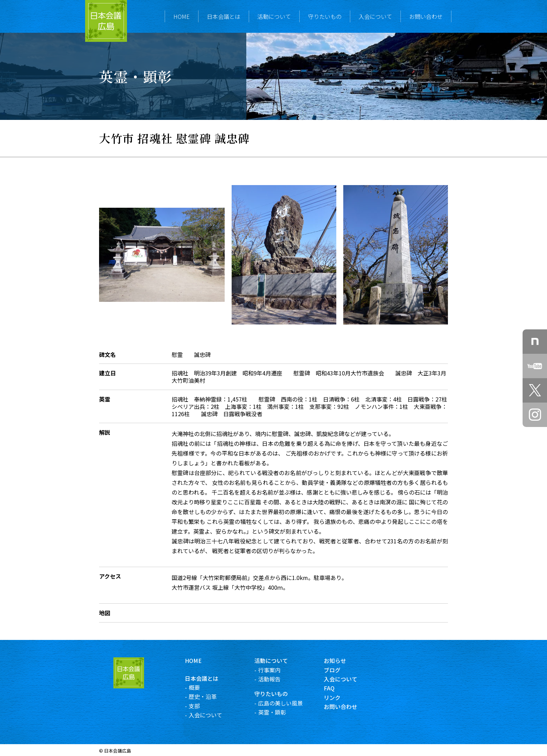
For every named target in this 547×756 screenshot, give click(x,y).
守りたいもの (325, 16)
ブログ (341, 670)
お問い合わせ (426, 16)
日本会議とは (224, 16)
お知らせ (344, 660)
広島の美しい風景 (289, 703)
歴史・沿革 (211, 696)
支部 (203, 706)
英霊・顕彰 (281, 712)
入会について (375, 16)
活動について (274, 16)
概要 (203, 687)
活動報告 (278, 679)
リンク (341, 697)
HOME (182, 16)
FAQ (338, 688)
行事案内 (278, 670)
